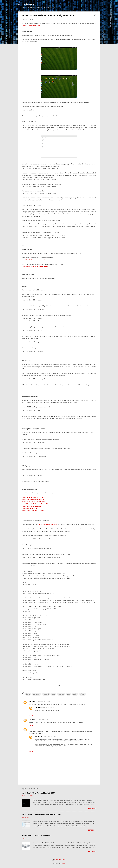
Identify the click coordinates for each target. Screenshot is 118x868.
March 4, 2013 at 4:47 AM (48, 708)
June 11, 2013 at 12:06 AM (43, 729)
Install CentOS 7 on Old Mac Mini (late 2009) (38, 793)
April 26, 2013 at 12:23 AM (42, 720)
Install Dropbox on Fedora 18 (31, 508)
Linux (68, 694)
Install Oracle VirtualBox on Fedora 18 (34, 511)
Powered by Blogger (59, 860)
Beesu (28, 694)
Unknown (38, 707)
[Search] (99, 5)
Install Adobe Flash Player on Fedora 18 (35, 266)
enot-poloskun (63, 863)
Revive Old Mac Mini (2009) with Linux (36, 836)
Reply (31, 716)
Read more (92, 809)
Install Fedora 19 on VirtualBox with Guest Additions (42, 814)
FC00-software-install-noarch (48, 525)
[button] (95, 16)
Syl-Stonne (33, 702)
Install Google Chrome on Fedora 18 (33, 260)
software (82, 694)
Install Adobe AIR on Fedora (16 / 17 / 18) (35, 506)
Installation (61, 694)
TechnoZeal (28, 4)
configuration (36, 694)
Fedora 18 (46, 694)
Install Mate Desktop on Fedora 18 (33, 500)
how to (53, 694)
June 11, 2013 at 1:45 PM (50, 736)
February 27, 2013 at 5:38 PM (44, 702)
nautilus (75, 694)
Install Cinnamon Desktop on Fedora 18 (34, 497)
